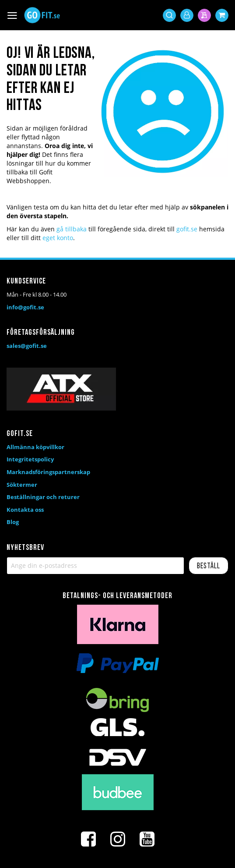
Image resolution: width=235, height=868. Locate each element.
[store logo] (42, 15)
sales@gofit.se (27, 346)
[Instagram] (118, 839)
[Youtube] (147, 839)
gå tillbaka (72, 229)
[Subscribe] (209, 566)
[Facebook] (88, 839)
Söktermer (22, 485)
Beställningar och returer (43, 497)
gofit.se (187, 229)
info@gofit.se (25, 307)
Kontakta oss (25, 510)
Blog (13, 522)
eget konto (58, 238)
